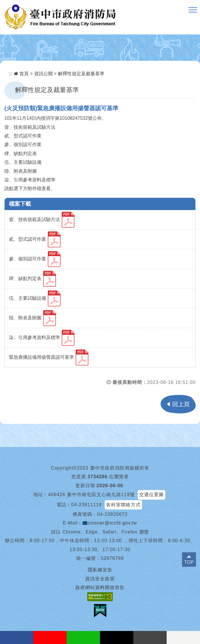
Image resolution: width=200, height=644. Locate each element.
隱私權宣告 (100, 570)
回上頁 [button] (181, 404)
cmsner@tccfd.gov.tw (110, 523)
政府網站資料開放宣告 (100, 587)
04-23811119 (87, 505)
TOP (189, 562)
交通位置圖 (151, 495)
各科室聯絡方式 (123, 505)
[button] (193, 10)
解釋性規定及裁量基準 (81, 74)
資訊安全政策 (100, 579)
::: (11, 74)
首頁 (21, 74)
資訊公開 (43, 74)
